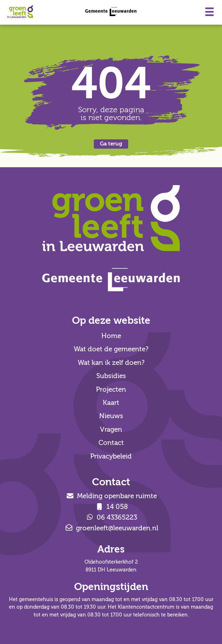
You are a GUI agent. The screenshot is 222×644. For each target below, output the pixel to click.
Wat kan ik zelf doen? (111, 363)
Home (111, 336)
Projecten (111, 390)
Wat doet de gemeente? (111, 349)
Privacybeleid (111, 456)
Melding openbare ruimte (111, 496)
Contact (111, 443)
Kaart (111, 403)
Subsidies (111, 376)
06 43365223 (111, 517)
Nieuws (111, 416)
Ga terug (111, 144)
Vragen (111, 430)
